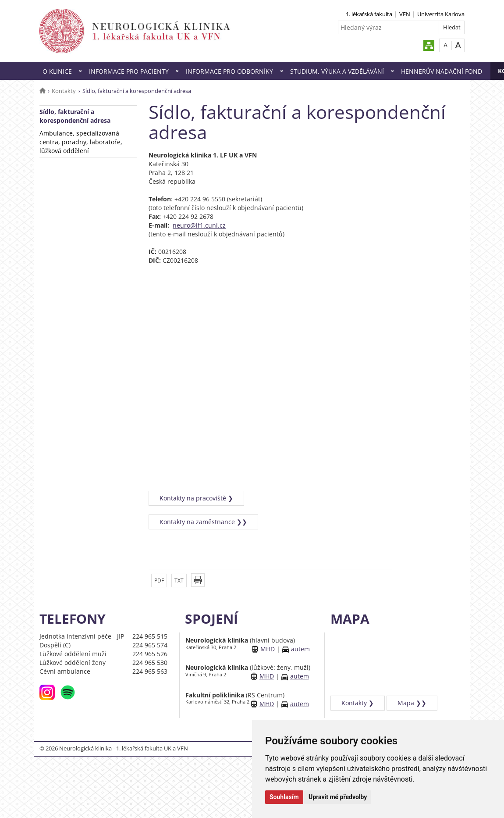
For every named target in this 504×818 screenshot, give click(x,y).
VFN (405, 14)
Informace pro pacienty (129, 71)
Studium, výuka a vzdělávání (337, 71)
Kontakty (64, 91)
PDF (159, 580)
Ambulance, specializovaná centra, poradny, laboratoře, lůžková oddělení (81, 142)
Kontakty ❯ (358, 703)
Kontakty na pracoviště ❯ (196, 498)
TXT (179, 580)
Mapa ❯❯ (412, 703)
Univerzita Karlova (441, 14)
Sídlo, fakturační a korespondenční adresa (75, 116)
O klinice (57, 71)
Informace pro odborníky (229, 71)
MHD (268, 649)
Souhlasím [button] (284, 797)
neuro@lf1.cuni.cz (199, 225)
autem (300, 649)
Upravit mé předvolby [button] (338, 797)
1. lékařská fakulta (369, 14)
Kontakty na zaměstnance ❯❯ (203, 522)
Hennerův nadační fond (442, 71)
